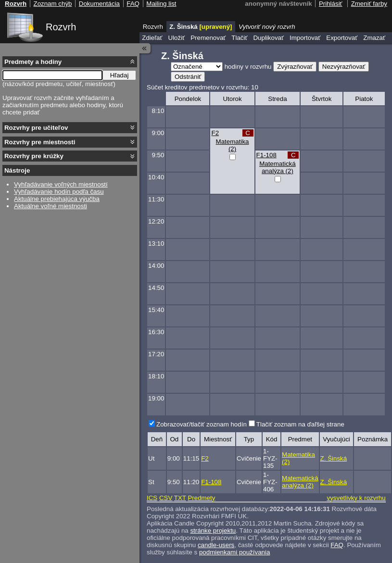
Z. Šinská (334, 458)
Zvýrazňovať (295, 67)
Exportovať (342, 38)
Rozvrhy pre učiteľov (36, 128)
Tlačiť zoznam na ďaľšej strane (300, 424)
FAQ (337, 545)
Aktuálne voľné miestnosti (51, 206)
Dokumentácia (99, 4)
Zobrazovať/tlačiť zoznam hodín (202, 424)
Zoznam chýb (52, 4)
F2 (215, 133)
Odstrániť (188, 77)
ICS (152, 498)
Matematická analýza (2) (278, 167)
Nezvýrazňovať (344, 67)
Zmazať (374, 38)
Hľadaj (120, 75)
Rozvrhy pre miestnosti (40, 142)
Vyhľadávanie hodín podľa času (59, 192)
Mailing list (161, 4)
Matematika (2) (233, 145)
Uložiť (177, 38)
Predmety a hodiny (33, 62)
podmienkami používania (234, 552)
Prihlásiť (331, 4)
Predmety (201, 498)
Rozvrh (61, 27)
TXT (180, 498)
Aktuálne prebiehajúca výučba (57, 199)
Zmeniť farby (369, 4)
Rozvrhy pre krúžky (34, 156)
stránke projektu (213, 531)
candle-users (216, 545)
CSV (166, 498)
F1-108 (266, 155)
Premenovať (208, 38)
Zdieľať (152, 38)
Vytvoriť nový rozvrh (267, 27)
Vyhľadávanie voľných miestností (61, 184)
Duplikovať (268, 38)
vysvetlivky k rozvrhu (356, 498)
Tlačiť (239, 38)
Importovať (305, 38)
